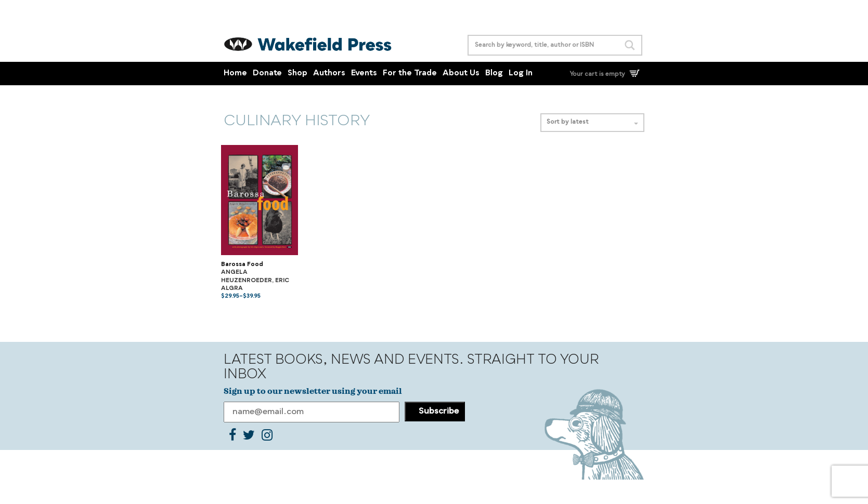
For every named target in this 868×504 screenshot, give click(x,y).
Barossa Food (242, 265)
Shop (297, 74)
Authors (329, 74)
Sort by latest (592, 122)
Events (364, 74)
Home (235, 74)
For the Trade (410, 74)
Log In (521, 74)
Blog (494, 74)
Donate (267, 74)
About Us (461, 74)
